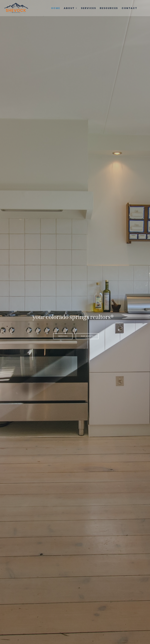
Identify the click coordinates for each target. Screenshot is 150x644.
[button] (70, 8)
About (70, 8)
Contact (129, 8)
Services (89, 8)
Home (56, 8)
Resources (109, 8)
